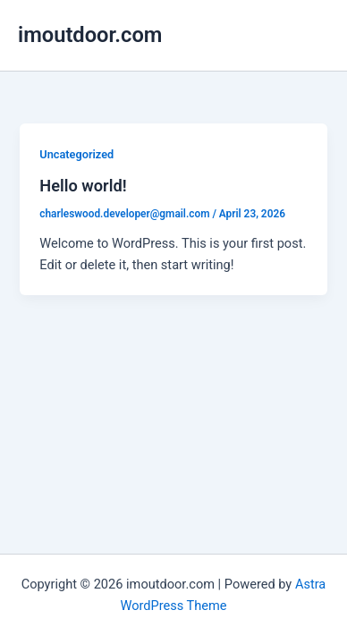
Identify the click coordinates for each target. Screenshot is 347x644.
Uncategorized (76, 154)
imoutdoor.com (90, 35)
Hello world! (83, 186)
